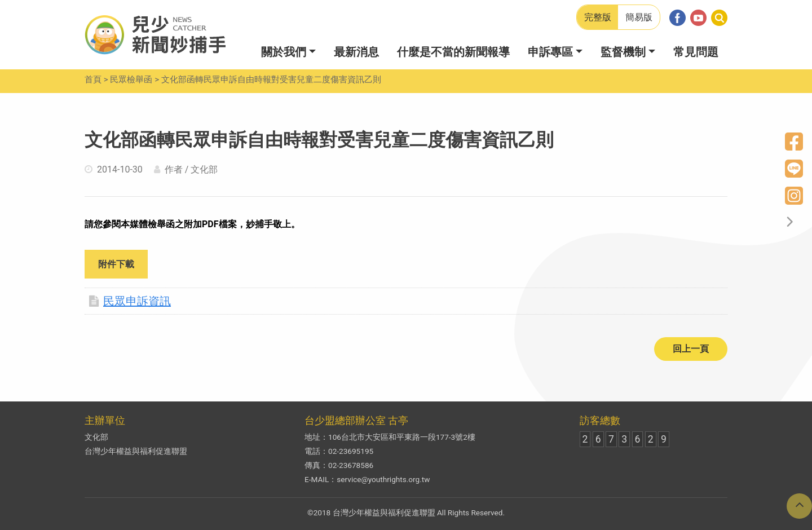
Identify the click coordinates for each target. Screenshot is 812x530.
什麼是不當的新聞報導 (453, 52)
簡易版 (639, 17)
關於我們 (284, 52)
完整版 (598, 17)
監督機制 (623, 52)
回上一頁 (691, 349)
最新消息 (356, 52)
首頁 (93, 79)
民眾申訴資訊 (130, 301)
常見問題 (696, 52)
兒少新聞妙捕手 (155, 35)
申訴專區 (550, 52)
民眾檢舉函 (131, 79)
